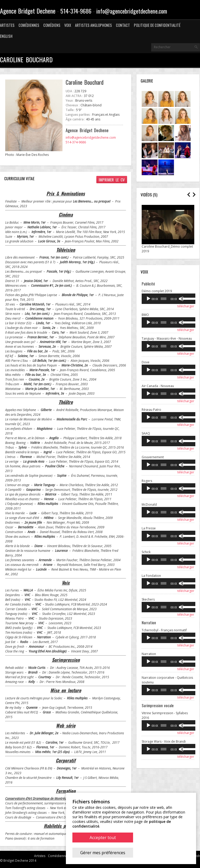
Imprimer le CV (112, 180)
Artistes (7, 25)
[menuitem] (6, 36)
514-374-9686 (76, 11)
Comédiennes (29, 25)
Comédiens (52, 25)
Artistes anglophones (93, 25)
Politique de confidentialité (157, 25)
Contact (123, 25)
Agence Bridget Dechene (28, 11)
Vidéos (146, 194)
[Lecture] (148, 299)
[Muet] (180, 299)
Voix (68, 25)
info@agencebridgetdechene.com (132, 11)
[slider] (163, 299)
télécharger (186, 306)
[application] (168, 299)
